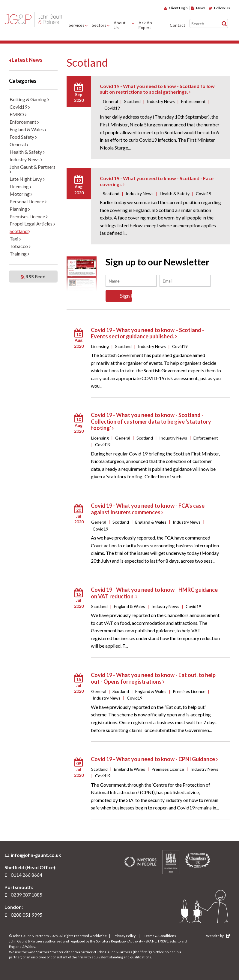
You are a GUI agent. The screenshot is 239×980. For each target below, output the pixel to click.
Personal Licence (28, 201)
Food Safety (23, 137)
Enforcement (24, 122)
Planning (20, 209)
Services (77, 25)
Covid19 (20, 107)
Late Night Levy (27, 179)
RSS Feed (33, 277)
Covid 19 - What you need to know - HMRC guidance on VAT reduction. (154, 593)
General (19, 144)
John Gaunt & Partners (33, 19)
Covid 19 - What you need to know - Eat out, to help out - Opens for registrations (153, 678)
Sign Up (131, 296)
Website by (218, 936)
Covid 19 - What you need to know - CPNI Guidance (154, 759)
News (198, 8)
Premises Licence (29, 216)
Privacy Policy (125, 936)
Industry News (26, 159)
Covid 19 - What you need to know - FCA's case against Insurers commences (148, 509)
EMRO (18, 114)
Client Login (176, 8)
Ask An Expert (145, 25)
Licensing (21, 186)
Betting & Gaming (29, 99)
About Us (120, 25)
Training (19, 254)
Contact (178, 25)
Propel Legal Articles (32, 224)
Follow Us (219, 8)
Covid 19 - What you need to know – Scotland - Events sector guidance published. (148, 333)
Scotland (20, 231)
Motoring (21, 194)
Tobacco (20, 246)
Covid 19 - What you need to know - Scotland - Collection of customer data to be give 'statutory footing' (151, 421)
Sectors (99, 25)
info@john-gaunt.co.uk (36, 855)
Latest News (26, 60)
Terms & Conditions (160, 936)
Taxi (15, 239)
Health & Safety (27, 152)
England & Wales (28, 129)
